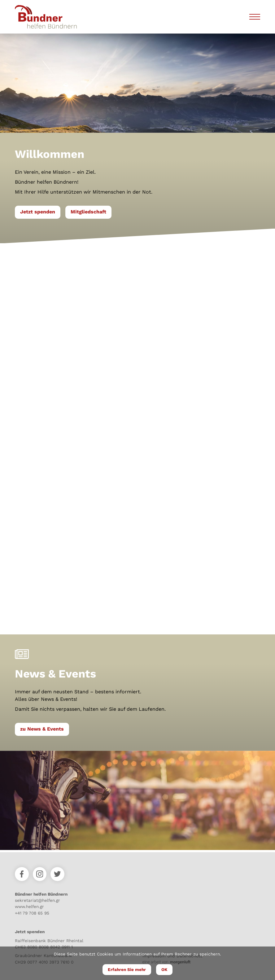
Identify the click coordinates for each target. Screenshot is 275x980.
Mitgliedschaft (88, 212)
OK (164, 969)
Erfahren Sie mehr (127, 969)
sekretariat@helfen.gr (37, 900)
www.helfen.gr (29, 906)
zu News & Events (42, 729)
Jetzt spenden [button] (38, 212)
